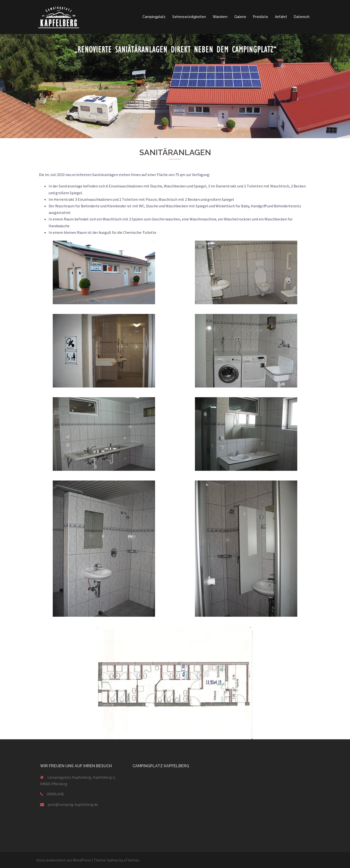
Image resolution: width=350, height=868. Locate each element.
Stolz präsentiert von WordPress (64, 860)
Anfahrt (281, 17)
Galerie (240, 17)
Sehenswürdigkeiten (189, 17)
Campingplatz (154, 17)
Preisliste (261, 17)
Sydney (113, 860)
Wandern (220, 17)
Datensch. (302, 17)
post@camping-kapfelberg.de (73, 804)
